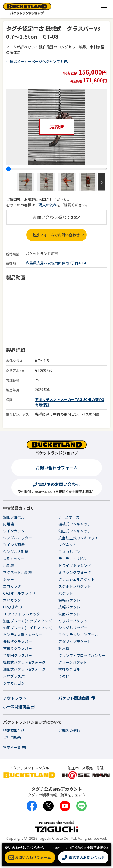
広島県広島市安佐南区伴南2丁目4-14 (56, 263)
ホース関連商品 (19, 707)
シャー (8, 579)
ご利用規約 (12, 737)
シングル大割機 (16, 551)
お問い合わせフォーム (57, 468)
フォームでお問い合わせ (56, 235)
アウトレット (15, 698)
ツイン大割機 (14, 545)
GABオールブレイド (19, 593)
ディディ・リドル (73, 558)
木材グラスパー (16, 676)
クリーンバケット (73, 662)
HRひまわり (13, 607)
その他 (64, 676)
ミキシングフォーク (75, 572)
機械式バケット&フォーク (24, 662)
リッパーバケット (73, 621)
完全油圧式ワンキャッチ (78, 538)
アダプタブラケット (75, 641)
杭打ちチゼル (69, 669)
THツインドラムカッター (23, 614)
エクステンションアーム (78, 634)
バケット (66, 593)
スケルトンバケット (75, 586)
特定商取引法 (14, 730)
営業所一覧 (14, 747)
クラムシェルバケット (77, 579)
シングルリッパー (73, 628)
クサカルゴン (14, 683)
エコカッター (14, 586)
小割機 (8, 565)
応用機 (8, 524)
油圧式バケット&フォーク (24, 669)
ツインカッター (16, 531)
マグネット (67, 545)
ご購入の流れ (46, 205)
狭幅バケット (69, 600)
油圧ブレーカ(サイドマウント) (28, 628)
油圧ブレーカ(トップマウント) (28, 621)
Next (102, 182)
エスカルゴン (69, 551)
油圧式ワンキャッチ (75, 531)
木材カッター (14, 600)
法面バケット (69, 614)
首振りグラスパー (17, 648)
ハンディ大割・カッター (23, 634)
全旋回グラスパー (17, 655)
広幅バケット (69, 607)
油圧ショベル (14, 517)
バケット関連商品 (77, 698)
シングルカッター (17, 538)
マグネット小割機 (17, 572)
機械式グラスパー (17, 641)
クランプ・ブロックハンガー (82, 655)
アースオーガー (71, 517)
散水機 (64, 648)
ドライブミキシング (75, 565)
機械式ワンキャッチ (75, 524)
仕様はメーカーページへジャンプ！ (37, 61)
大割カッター (14, 558)
